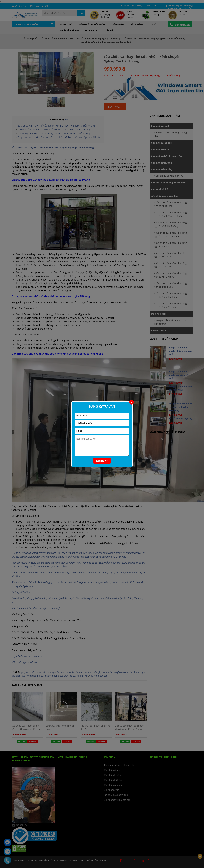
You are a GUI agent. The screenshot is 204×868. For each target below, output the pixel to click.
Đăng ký (102, 461)
